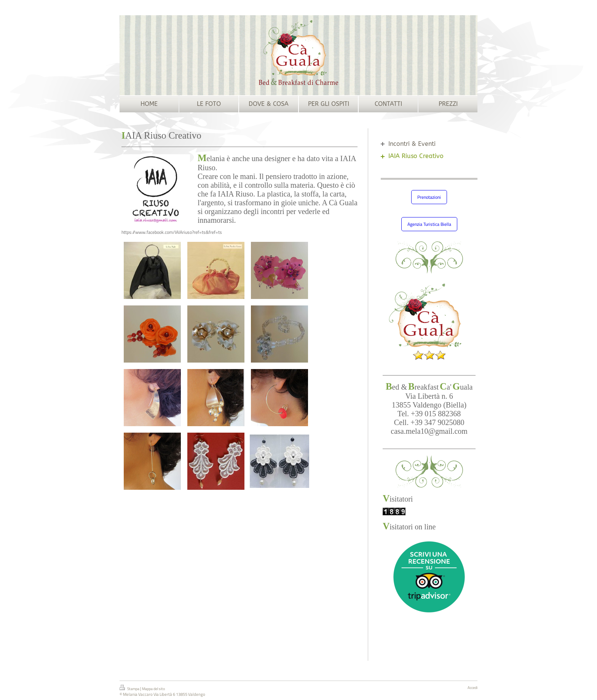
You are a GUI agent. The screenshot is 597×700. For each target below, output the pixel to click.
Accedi (472, 688)
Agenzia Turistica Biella (429, 224)
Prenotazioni (429, 197)
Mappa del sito (153, 689)
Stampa (130, 688)
